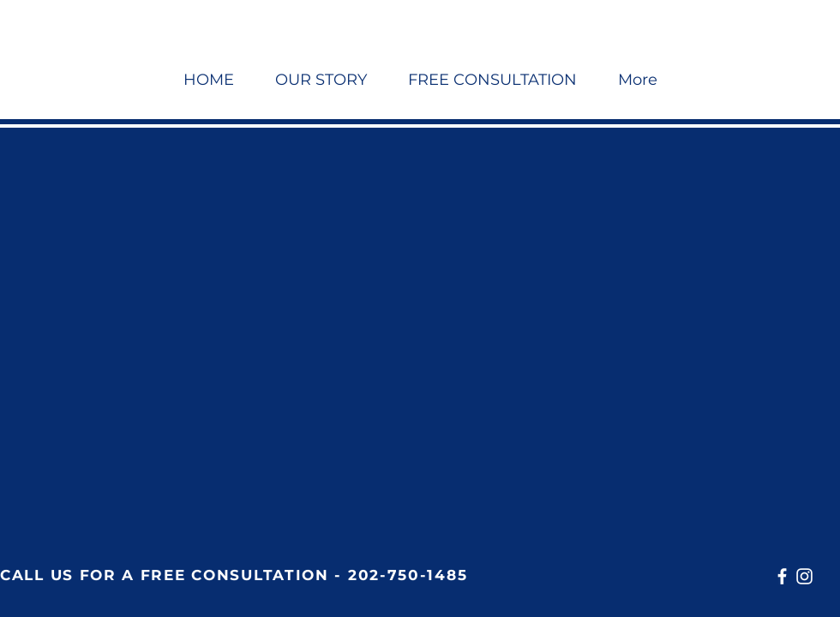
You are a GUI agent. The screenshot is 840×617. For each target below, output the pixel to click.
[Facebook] (782, 576)
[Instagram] (804, 576)
